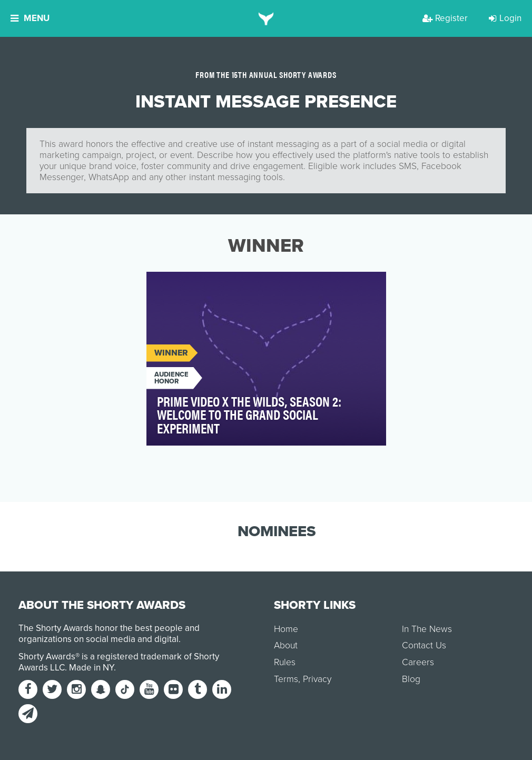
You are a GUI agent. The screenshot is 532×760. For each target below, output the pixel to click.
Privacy (317, 679)
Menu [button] (30, 18)
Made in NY (91, 668)
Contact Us (424, 645)
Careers (418, 662)
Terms (286, 679)
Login (505, 18)
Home (286, 629)
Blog (411, 679)
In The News (427, 629)
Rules (285, 662)
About (286, 645)
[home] (266, 18)
